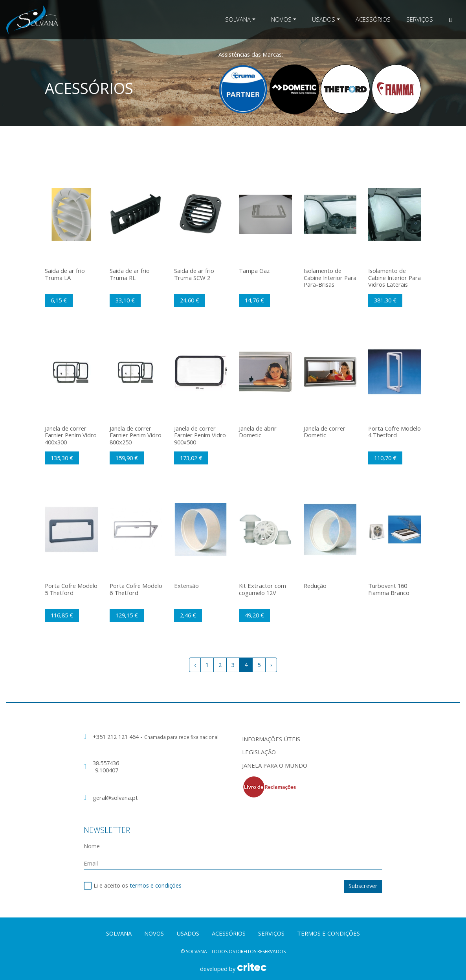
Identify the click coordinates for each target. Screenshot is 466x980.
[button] (450, 20)
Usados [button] (324, 19)
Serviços (420, 19)
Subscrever (363, 886)
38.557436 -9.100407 (106, 766)
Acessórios (373, 19)
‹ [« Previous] (195, 665)
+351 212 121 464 (116, 737)
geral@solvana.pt (115, 798)
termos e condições (156, 885)
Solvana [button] (238, 19)
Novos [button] (281, 19)
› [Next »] (271, 665)
